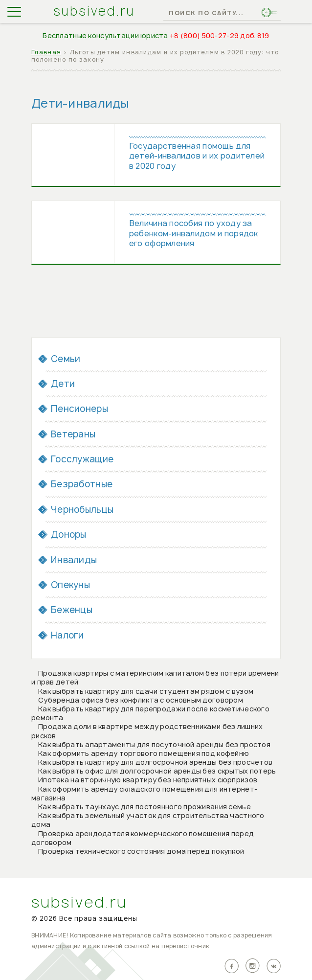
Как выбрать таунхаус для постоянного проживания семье (145, 808)
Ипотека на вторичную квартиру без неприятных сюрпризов (148, 781)
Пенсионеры (79, 410)
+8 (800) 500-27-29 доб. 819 (220, 35)
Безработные (82, 486)
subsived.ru (94, 11)
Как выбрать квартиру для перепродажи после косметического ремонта (150, 714)
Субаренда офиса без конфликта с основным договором (141, 701)
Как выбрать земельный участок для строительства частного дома (148, 821)
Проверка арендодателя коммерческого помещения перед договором (143, 839)
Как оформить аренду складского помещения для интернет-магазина (144, 794)
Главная (46, 52)
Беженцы (72, 611)
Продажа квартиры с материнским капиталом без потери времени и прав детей (155, 678)
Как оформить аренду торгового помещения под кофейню (144, 754)
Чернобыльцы (82, 511)
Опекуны (70, 586)
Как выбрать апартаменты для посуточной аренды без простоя (154, 745)
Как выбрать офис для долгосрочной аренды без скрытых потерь (157, 772)
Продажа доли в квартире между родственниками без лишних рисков (147, 732)
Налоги (67, 636)
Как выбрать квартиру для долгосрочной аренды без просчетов (155, 763)
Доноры (69, 536)
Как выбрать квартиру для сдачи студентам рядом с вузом (146, 692)
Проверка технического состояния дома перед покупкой (141, 852)
